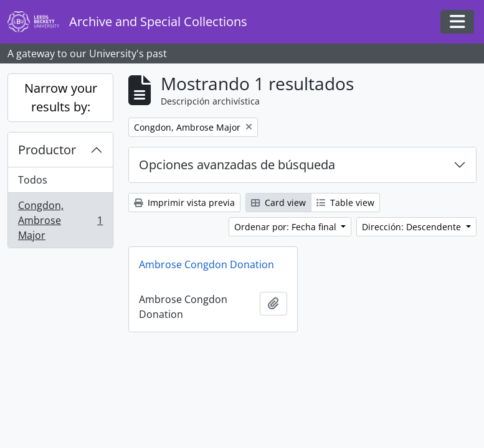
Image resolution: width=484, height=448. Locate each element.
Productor (47, 150)
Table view (345, 203)
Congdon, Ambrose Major (60, 220)
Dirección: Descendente (413, 227)
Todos (33, 180)
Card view (278, 203)
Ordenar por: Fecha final (287, 227)
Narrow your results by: (61, 97)
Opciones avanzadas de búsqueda (237, 165)
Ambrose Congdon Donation (206, 264)
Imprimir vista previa (184, 203)
